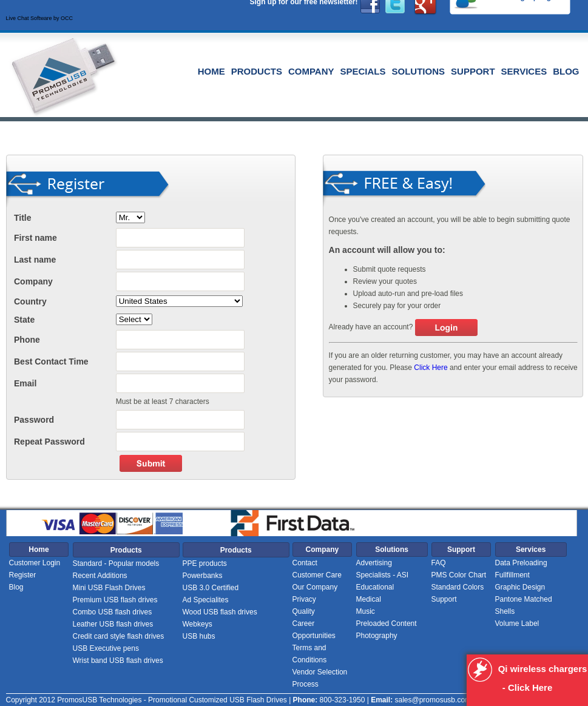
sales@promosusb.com (433, 700)
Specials (363, 71)
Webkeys (198, 624)
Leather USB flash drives (113, 624)
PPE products (205, 563)
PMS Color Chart (459, 575)
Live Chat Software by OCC (40, 18)
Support (473, 71)
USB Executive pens (106, 648)
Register (23, 575)
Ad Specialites (206, 600)
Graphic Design (520, 587)
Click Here (431, 368)
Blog (566, 71)
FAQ (439, 563)
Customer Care (317, 575)
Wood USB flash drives (220, 612)
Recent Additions (100, 576)
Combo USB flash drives (113, 612)
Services (524, 71)
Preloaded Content (387, 624)
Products (257, 71)
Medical (369, 599)
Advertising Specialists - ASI (383, 569)
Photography (377, 636)
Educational (375, 587)
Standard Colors (458, 587)
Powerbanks (203, 576)
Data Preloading (521, 563)
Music (366, 611)
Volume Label (517, 624)
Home (211, 71)
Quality (304, 611)
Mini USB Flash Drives (109, 588)
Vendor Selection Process (320, 678)
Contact (305, 563)
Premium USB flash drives (115, 600)
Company (311, 71)
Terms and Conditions (310, 654)
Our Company (315, 587)
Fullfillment (512, 575)
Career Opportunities (314, 630)
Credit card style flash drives (119, 636)
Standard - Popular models (116, 563)
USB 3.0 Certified (211, 588)
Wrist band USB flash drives (118, 661)
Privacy (304, 599)
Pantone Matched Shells (524, 605)
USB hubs (199, 636)
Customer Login (35, 563)
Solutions (419, 71)
